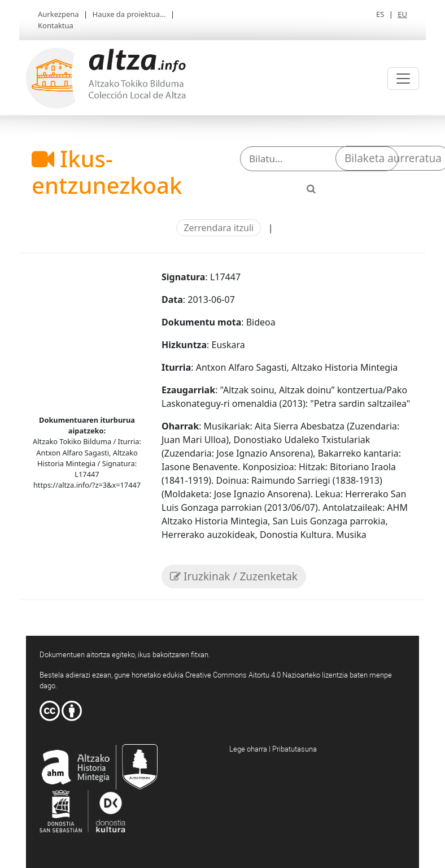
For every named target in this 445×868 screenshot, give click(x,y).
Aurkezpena (58, 14)
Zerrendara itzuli (219, 228)
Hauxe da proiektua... (129, 14)
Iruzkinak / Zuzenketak (234, 576)
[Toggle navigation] (403, 79)
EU (402, 14)
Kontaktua (56, 25)
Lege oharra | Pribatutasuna (273, 749)
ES (380, 14)
